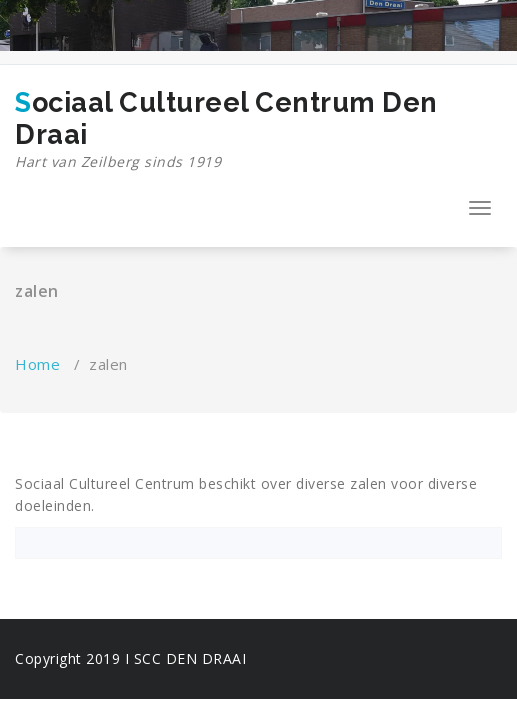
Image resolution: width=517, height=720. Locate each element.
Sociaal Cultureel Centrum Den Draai (233, 130)
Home (37, 364)
